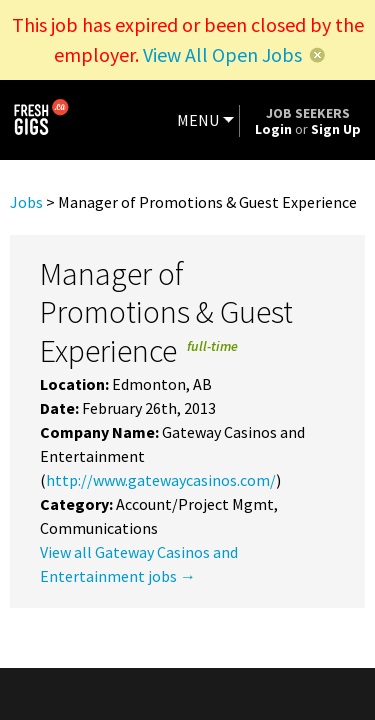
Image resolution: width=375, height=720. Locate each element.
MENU (198, 120)
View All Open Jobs (222, 54)
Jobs (26, 202)
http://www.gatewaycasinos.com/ (161, 480)
